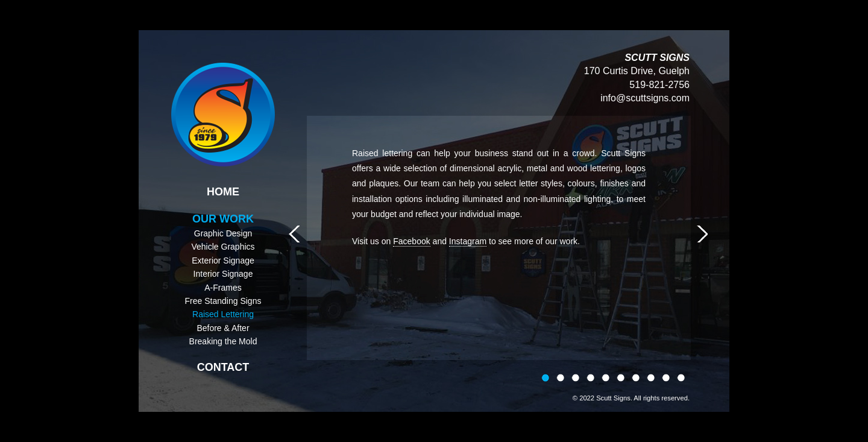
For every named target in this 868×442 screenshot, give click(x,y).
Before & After (223, 328)
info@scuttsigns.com (645, 98)
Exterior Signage (223, 260)
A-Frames (223, 288)
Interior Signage (223, 274)
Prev (294, 234)
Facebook (411, 241)
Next (702, 234)
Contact (223, 367)
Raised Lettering (223, 314)
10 (681, 379)
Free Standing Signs (223, 301)
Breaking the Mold (223, 341)
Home (223, 192)
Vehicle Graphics (223, 247)
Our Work (223, 219)
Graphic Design (223, 233)
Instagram (468, 241)
